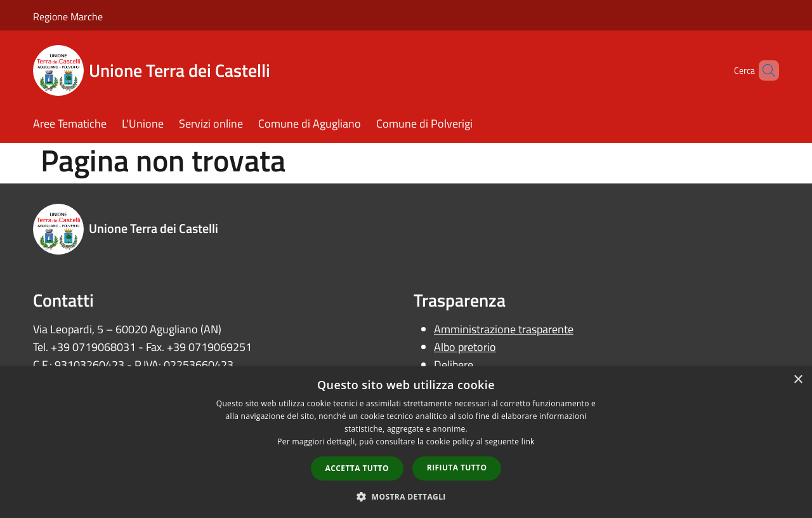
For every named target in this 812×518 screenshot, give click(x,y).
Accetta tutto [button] (357, 468)
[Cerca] (764, 70)
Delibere (454, 365)
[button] (406, 496)
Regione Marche (68, 17)
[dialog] (406, 442)
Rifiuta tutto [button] (457, 468)
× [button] (798, 380)
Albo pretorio (465, 347)
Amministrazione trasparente (504, 329)
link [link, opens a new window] (528, 442)
